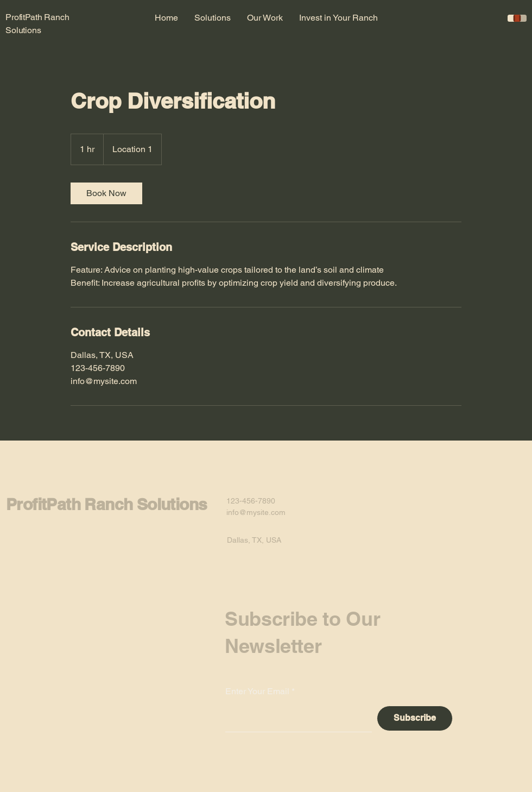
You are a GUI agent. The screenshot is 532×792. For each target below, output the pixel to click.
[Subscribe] (415, 718)
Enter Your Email (257, 692)
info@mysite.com (256, 512)
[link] (106, 193)
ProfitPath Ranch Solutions (106, 504)
